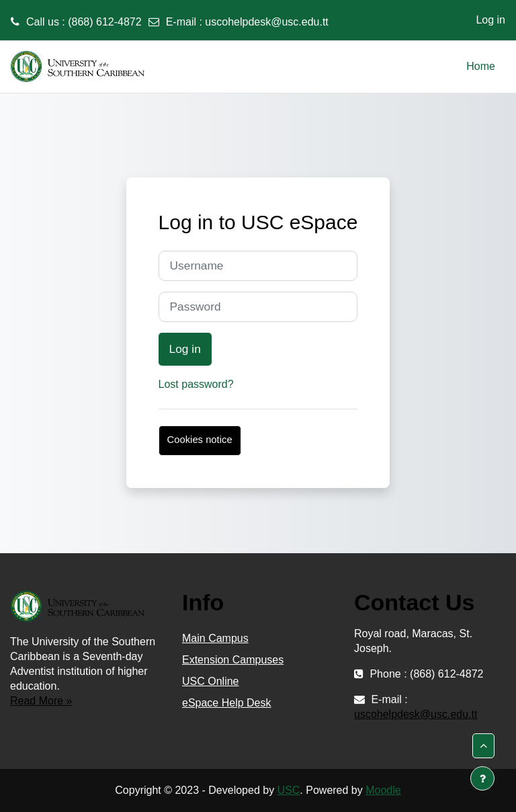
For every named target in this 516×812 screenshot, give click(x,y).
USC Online (210, 681)
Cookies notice (200, 440)
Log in (490, 20)
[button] (483, 746)
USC (289, 790)
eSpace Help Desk (227, 703)
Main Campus (215, 638)
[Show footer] (482, 778)
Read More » (41, 701)
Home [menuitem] (481, 66)
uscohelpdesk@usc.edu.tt (266, 22)
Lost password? (196, 384)
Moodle (383, 790)
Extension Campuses (233, 660)
